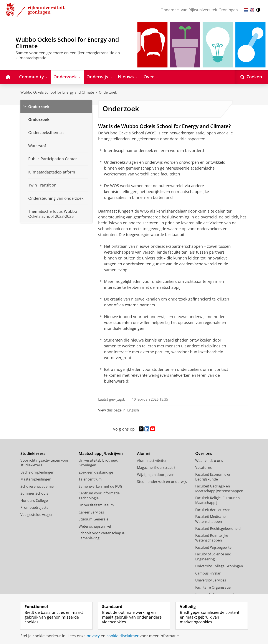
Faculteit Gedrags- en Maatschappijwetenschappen (219, 489)
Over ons (204, 453)
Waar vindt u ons (209, 461)
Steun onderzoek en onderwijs (162, 482)
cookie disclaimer (122, 636)
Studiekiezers (33, 453)
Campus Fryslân (208, 573)
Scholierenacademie (37, 486)
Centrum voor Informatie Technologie (99, 496)
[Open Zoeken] (251, 77)
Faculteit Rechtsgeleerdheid (218, 528)
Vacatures (203, 467)
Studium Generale (93, 519)
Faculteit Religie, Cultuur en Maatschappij (218, 500)
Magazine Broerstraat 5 (156, 467)
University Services (211, 580)
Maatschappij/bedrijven (101, 453)
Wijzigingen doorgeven (156, 475)
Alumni (144, 453)
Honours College (34, 500)
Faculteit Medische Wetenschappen (210, 519)
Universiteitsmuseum (96, 505)
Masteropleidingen (36, 479)
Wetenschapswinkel (95, 526)
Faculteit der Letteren (213, 510)
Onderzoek (108, 92)
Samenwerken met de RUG (101, 486)
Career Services (91, 512)
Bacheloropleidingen (37, 472)
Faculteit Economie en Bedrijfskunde (213, 477)
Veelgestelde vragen (37, 515)
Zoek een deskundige (96, 472)
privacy (93, 636)
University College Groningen (219, 566)
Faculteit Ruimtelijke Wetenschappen (212, 538)
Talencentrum (90, 479)
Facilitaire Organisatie (213, 587)
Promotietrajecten (36, 507)
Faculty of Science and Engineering (213, 557)
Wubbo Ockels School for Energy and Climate (57, 92)
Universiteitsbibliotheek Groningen (98, 463)
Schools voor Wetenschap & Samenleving (102, 536)
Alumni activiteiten (152, 461)
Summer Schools (34, 493)
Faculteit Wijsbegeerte (213, 547)
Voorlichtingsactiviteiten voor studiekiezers (45, 463)
